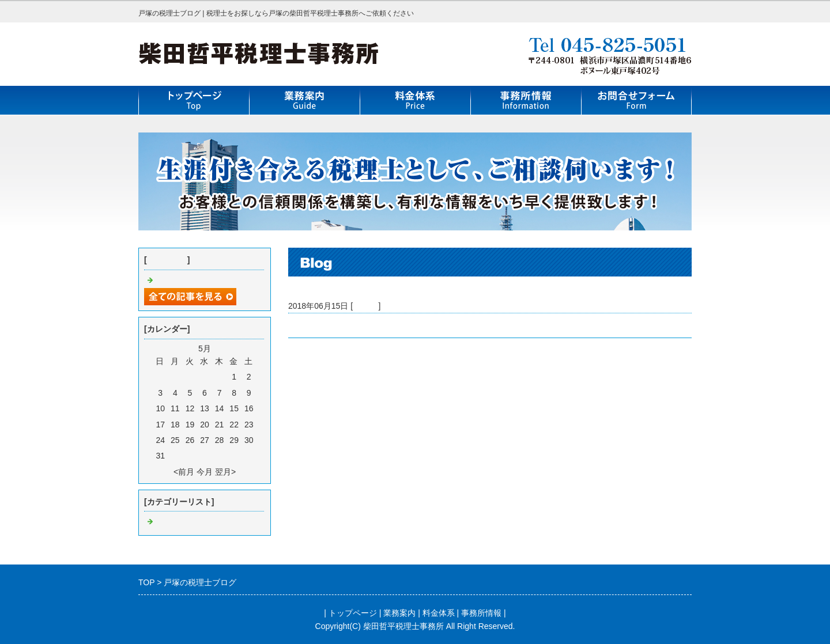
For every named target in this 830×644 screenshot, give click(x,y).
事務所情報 (481, 613)
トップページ (353, 613)
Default (365, 306)
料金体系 (439, 613)
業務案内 (399, 613)
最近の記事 (167, 260)
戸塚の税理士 (312, 325)
